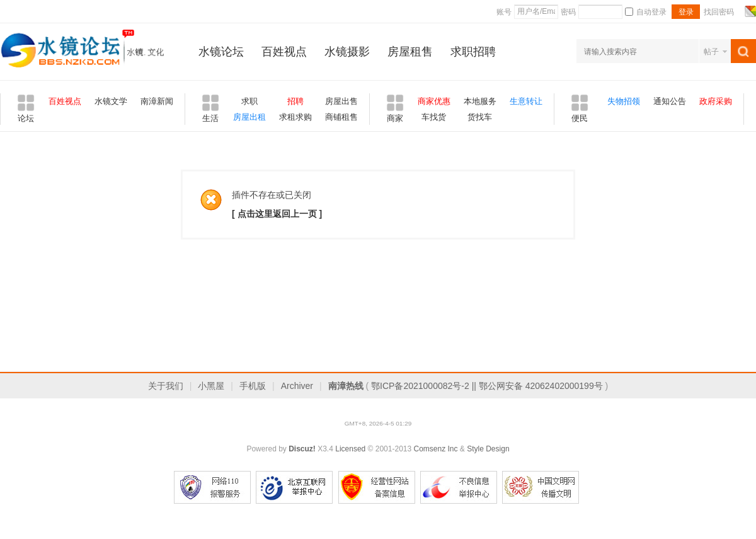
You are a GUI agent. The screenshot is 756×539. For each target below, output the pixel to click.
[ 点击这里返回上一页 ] (277, 214)
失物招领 (624, 101)
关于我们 (166, 386)
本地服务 (480, 101)
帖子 (711, 52)
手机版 (253, 386)
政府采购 (716, 101)
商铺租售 (341, 117)
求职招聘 (473, 52)
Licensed (350, 449)
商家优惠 (434, 101)
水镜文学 (111, 101)
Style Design (488, 449)
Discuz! (302, 449)
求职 (249, 101)
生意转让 (526, 101)
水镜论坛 (221, 52)
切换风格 (749, 11)
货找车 (480, 117)
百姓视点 (284, 52)
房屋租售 (410, 52)
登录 (686, 12)
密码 (568, 12)
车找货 (434, 117)
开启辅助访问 (738, 11)
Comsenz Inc (435, 449)
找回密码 (719, 12)
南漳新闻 (157, 101)
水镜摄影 (347, 52)
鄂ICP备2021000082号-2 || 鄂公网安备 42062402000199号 (487, 386)
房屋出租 (249, 117)
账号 (504, 12)
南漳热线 (346, 386)
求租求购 (295, 117)
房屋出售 (341, 101)
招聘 (295, 101)
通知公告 (670, 101)
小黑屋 (211, 386)
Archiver (297, 386)
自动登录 (646, 12)
